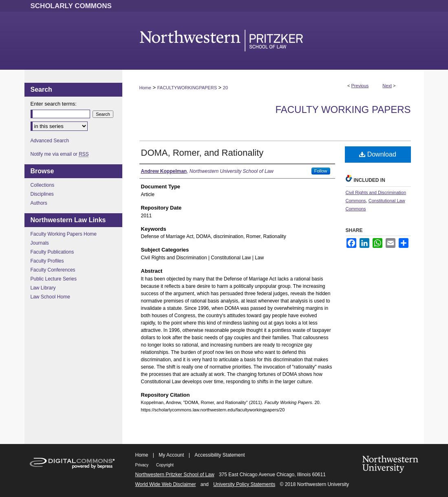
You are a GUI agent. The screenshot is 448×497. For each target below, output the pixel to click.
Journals (40, 243)
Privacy (143, 465)
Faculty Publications (52, 252)
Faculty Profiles (47, 261)
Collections (43, 185)
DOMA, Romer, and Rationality (202, 153)
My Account (171, 455)
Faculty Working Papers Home (64, 234)
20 (225, 88)
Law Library (43, 288)
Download (378, 154)
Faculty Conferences (53, 270)
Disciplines (42, 194)
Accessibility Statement (220, 455)
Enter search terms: (54, 104)
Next (387, 86)
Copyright (165, 465)
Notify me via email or (60, 154)
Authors (39, 203)
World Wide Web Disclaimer (166, 484)
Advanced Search (50, 141)
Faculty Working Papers (343, 109)
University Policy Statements (244, 484)
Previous (360, 86)
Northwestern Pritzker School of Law (175, 475)
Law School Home (50, 297)
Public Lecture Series (54, 279)
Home (145, 88)
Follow (321, 171)
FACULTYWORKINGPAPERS (187, 88)
